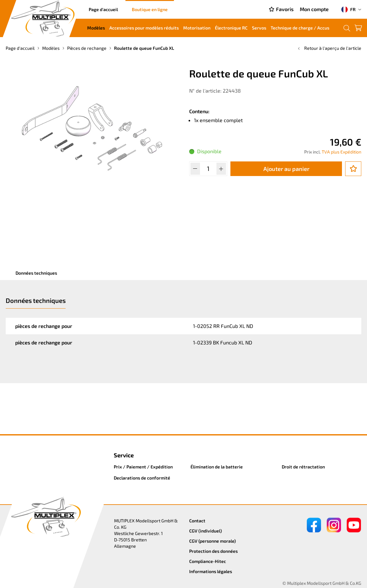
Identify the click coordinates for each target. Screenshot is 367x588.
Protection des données (213, 551)
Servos (259, 28)
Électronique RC (231, 28)
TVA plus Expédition (341, 152)
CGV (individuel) (206, 531)
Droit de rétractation (303, 467)
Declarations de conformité (142, 478)
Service (124, 455)
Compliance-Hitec (208, 561)
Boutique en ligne (150, 9)
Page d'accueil (103, 9)
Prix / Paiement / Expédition (143, 467)
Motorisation (197, 28)
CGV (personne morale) (212, 541)
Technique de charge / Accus (300, 28)
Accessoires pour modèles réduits (144, 28)
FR (348, 10)
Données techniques (36, 273)
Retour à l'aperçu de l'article (329, 48)
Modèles (96, 28)
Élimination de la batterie (217, 467)
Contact (197, 521)
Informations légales (211, 571)
